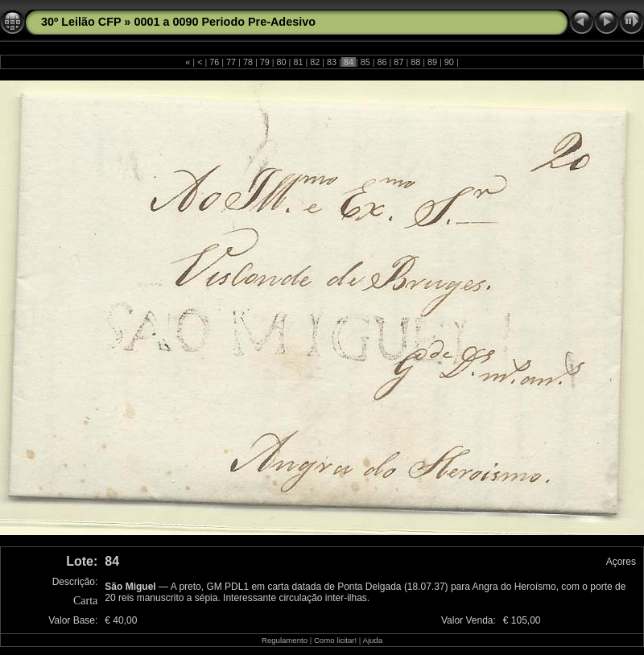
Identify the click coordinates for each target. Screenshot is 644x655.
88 (415, 62)
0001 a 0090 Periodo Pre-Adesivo (225, 22)
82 (315, 62)
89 (432, 62)
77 (231, 62)
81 (298, 62)
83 (332, 62)
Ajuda (372, 640)
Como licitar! (335, 640)
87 (398, 62)
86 (382, 62)
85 (365, 62)
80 (282, 62)
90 (449, 62)
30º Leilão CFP (81, 22)
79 (265, 62)
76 (214, 62)
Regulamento (285, 640)
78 (248, 62)
